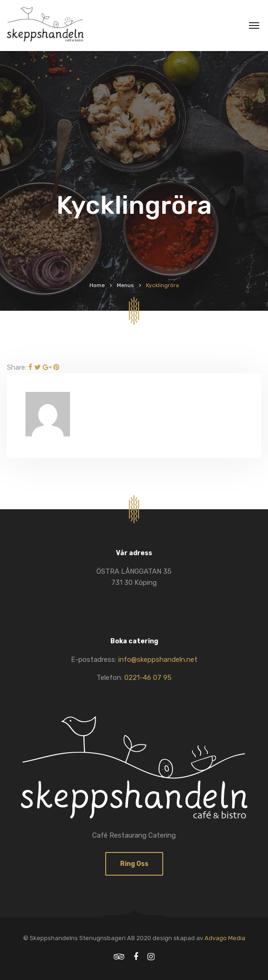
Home (97, 285)
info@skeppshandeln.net (158, 660)
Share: (17, 367)
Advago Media (225, 938)
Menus (125, 285)
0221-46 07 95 (148, 678)
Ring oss (134, 864)
